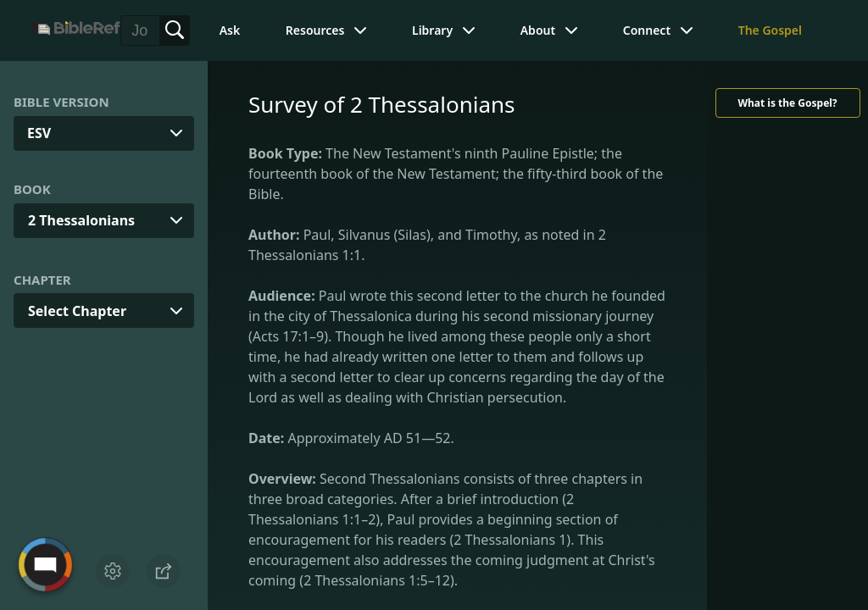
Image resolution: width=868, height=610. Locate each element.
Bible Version (61, 102)
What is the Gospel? (787, 103)
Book (32, 189)
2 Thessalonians (81, 220)
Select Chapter (77, 311)
